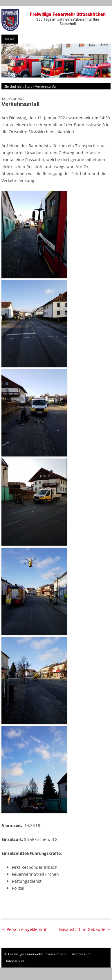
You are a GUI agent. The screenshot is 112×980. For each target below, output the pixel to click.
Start (28, 86)
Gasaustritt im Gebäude (85, 929)
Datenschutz (15, 961)
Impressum (81, 954)
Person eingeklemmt (24, 929)
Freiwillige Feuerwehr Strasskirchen (68, 19)
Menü (10, 39)
